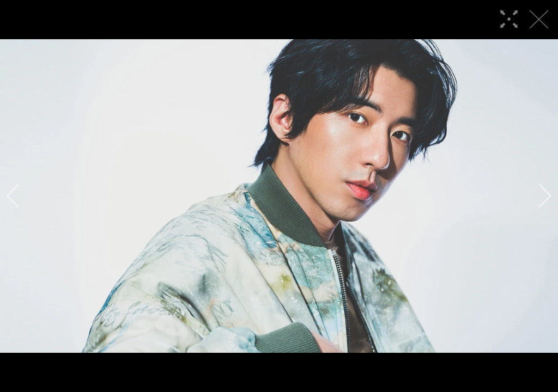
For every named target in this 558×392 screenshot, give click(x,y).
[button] (13, 196)
